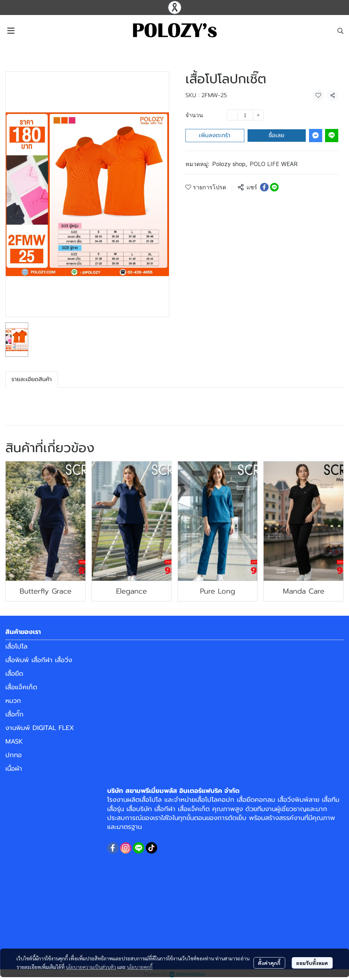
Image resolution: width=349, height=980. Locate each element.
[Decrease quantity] (232, 115)
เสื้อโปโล (16, 646)
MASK (14, 741)
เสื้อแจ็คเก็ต (21, 687)
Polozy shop (230, 164)
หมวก (13, 701)
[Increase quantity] (258, 115)
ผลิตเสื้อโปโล (144, 800)
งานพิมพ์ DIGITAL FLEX (40, 728)
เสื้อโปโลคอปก (215, 800)
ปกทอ (14, 755)
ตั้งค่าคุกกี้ (269, 963)
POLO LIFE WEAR (274, 164)
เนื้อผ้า (14, 769)
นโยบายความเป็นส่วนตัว (91, 967)
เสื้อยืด (14, 674)
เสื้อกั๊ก (14, 714)
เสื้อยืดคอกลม (256, 800)
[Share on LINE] (274, 187)
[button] (340, 31)
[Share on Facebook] (264, 187)
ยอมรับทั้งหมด (312, 963)
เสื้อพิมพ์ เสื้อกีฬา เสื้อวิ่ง (39, 660)
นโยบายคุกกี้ (140, 967)
